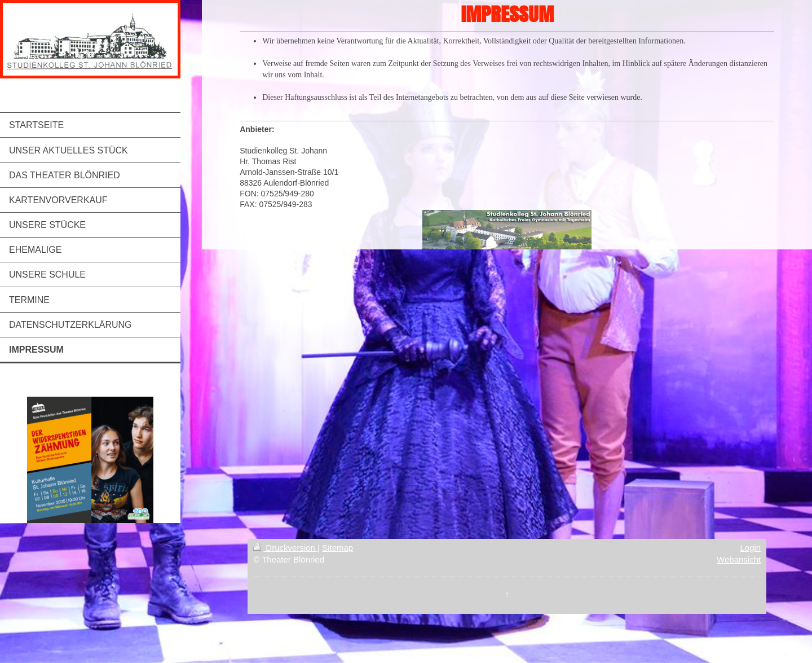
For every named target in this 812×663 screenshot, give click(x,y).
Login (751, 548)
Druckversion (285, 548)
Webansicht (739, 559)
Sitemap (337, 548)
